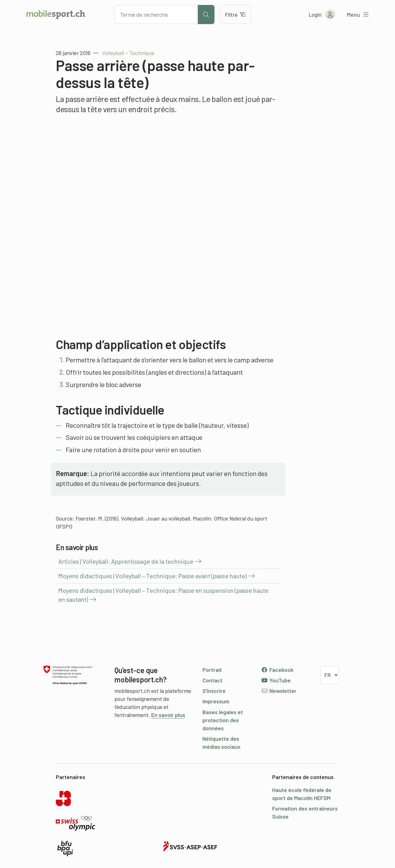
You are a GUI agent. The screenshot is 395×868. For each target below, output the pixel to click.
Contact (212, 680)
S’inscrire (214, 691)
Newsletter (279, 691)
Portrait (212, 670)
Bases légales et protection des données (223, 720)
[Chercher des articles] (156, 15)
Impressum (216, 701)
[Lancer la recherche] (206, 15)
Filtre (235, 15)
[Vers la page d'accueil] (56, 15)
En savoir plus (168, 715)
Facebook (277, 670)
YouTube (276, 680)
